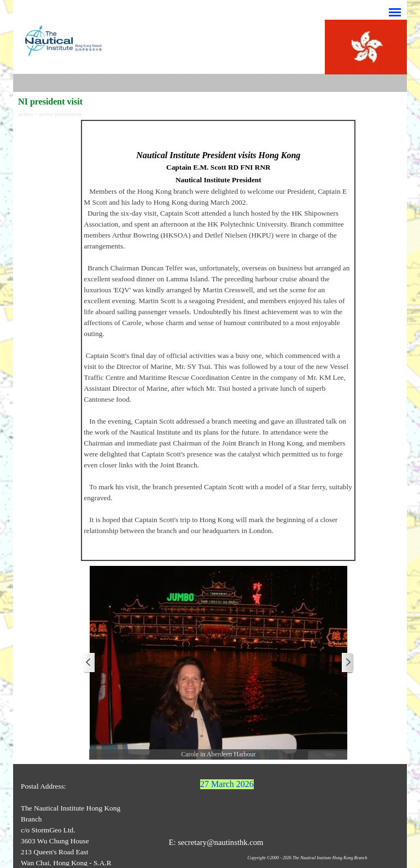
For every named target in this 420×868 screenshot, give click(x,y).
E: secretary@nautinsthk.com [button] (216, 842)
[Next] (347, 663)
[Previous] (89, 663)
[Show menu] (395, 12)
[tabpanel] (218, 340)
